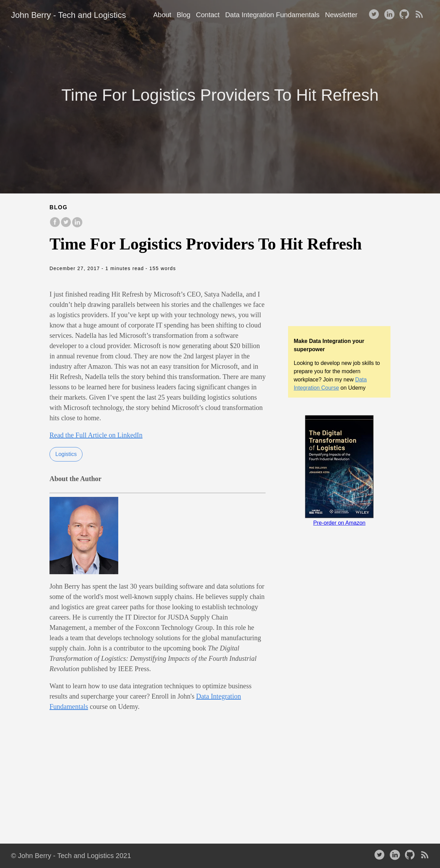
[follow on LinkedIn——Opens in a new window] (390, 15)
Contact (208, 15)
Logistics (66, 454)
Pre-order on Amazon (339, 523)
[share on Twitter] (66, 226)
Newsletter (341, 15)
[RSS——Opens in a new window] (421, 15)
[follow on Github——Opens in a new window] (406, 15)
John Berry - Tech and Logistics (68, 15)
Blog (184, 15)
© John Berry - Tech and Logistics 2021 (71, 856)
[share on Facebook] (55, 226)
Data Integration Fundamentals (272, 15)
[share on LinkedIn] (77, 226)
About (162, 15)
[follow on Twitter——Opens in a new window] (375, 15)
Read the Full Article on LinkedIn (96, 435)
